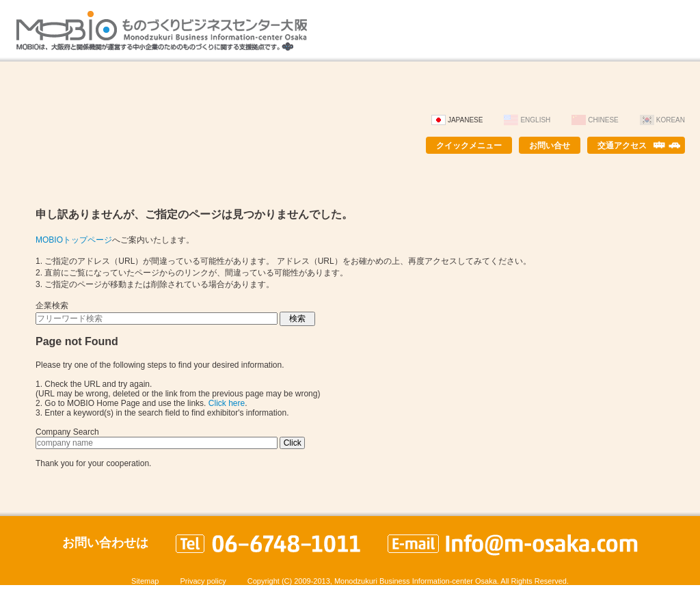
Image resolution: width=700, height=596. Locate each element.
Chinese (603, 120)
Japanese (466, 120)
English (535, 120)
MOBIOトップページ (74, 240)
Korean (671, 120)
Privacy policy (203, 581)
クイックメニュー (469, 146)
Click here (227, 403)
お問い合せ (550, 146)
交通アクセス (622, 146)
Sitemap (145, 581)
